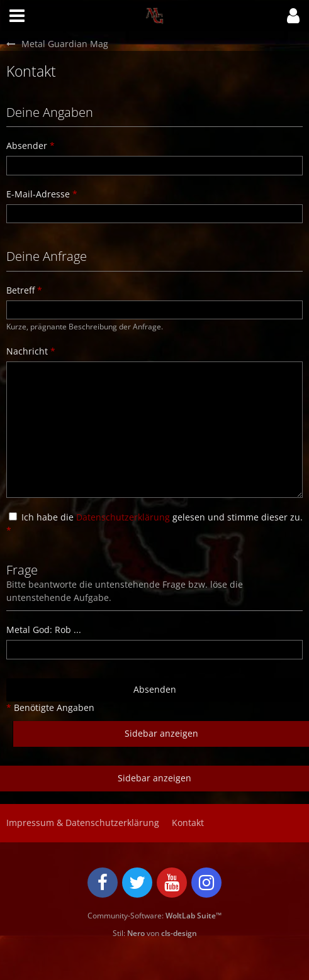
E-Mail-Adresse (38, 194)
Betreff (20, 290)
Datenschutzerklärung (123, 517)
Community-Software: (154, 916)
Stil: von (155, 933)
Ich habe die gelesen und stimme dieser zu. (154, 524)
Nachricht (27, 351)
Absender (27, 146)
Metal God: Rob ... (44, 630)
